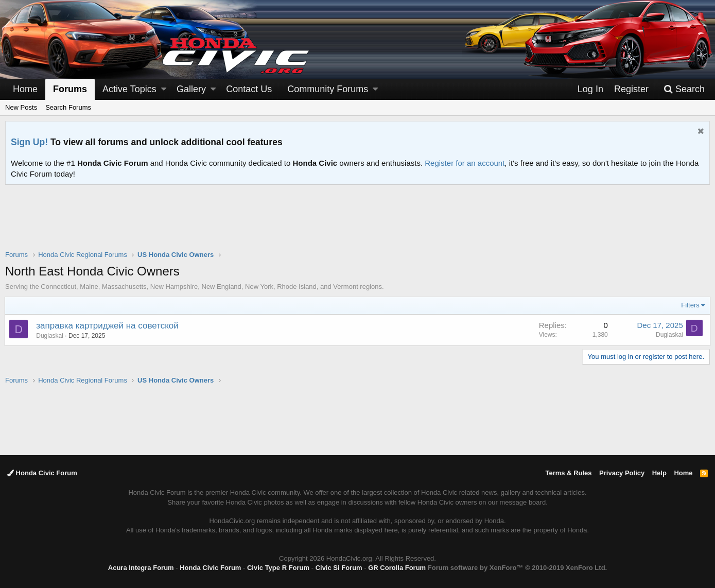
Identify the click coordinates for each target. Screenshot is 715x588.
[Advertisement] (358, 224)
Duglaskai (50, 336)
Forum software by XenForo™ (517, 568)
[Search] (684, 89)
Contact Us (249, 89)
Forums (70, 89)
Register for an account (465, 163)
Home (25, 89)
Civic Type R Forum (278, 568)
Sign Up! (29, 142)
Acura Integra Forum (141, 568)
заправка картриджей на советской (108, 326)
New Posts (21, 107)
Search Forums (68, 107)
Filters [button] (690, 305)
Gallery (191, 89)
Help (659, 473)
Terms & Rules (568, 473)
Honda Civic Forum (42, 473)
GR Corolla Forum (397, 568)
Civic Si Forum (339, 568)
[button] (164, 89)
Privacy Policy (622, 473)
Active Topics (129, 89)
